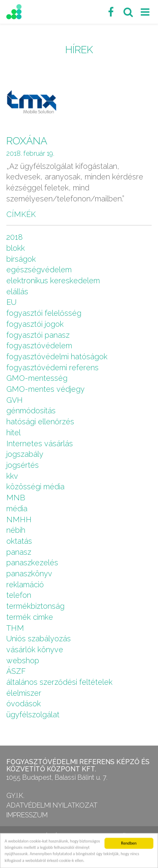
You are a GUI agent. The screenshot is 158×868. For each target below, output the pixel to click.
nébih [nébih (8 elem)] (16, 530)
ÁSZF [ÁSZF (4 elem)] (16, 671)
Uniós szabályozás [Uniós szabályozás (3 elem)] (39, 639)
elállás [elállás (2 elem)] (17, 292)
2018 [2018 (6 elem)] (15, 237)
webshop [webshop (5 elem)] (23, 660)
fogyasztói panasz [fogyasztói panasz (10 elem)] (38, 335)
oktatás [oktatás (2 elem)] (19, 541)
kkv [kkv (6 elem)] (12, 476)
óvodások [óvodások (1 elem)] (24, 704)
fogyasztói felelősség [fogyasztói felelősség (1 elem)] (44, 313)
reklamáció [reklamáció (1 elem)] (25, 585)
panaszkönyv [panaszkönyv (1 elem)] (29, 574)
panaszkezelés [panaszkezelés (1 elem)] (32, 563)
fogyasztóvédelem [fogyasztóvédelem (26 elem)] (39, 346)
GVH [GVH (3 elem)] (15, 400)
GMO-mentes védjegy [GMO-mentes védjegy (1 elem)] (46, 389)
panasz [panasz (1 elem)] (19, 552)
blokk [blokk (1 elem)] (16, 248)
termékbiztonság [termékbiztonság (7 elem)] (35, 606)
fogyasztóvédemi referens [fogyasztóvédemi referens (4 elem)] (52, 368)
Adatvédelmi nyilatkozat (52, 805)
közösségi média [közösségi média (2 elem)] (35, 487)
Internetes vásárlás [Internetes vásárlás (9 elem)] (40, 443)
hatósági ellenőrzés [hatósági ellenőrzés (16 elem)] (40, 422)
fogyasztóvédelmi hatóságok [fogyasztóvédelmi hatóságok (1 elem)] (57, 357)
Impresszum (27, 815)
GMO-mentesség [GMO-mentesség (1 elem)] (37, 378)
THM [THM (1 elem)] (15, 628)
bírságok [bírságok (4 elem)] (21, 259)
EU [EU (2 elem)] (11, 302)
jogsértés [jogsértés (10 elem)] (23, 465)
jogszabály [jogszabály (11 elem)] (25, 454)
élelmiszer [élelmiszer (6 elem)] (24, 693)
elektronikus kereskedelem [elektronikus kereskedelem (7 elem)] (53, 281)
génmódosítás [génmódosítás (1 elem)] (31, 411)
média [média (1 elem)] (17, 509)
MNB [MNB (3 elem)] (16, 498)
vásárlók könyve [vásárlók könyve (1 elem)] (35, 650)
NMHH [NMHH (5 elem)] (19, 519)
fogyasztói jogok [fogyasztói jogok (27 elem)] (35, 324)
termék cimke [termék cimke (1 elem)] (30, 617)
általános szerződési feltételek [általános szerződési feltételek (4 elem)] (59, 682)
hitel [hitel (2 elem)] (13, 433)
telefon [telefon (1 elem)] (19, 595)
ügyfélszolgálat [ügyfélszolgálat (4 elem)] (33, 715)
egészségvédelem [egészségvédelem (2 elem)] (39, 270)
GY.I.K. (15, 796)
